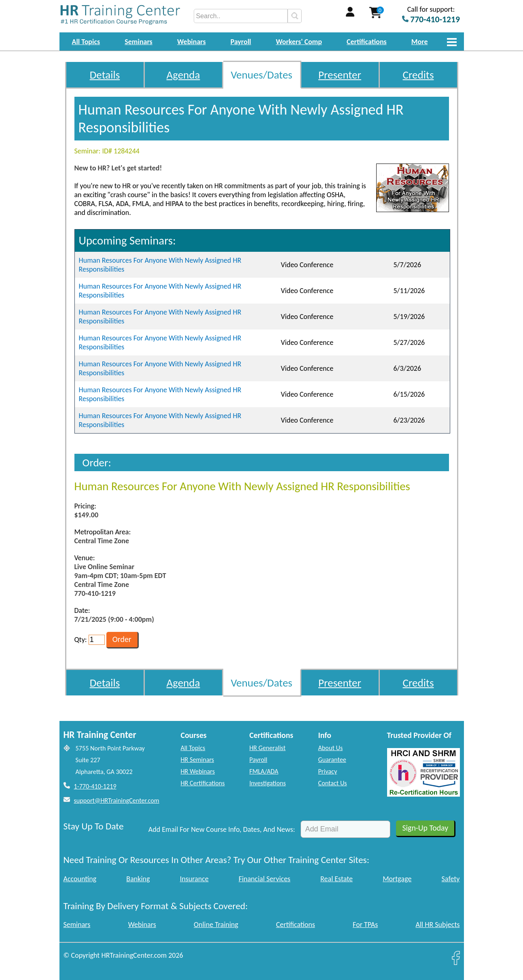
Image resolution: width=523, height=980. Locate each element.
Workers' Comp (299, 42)
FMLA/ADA (264, 771)
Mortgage (397, 879)
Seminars (139, 42)
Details (105, 75)
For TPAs (365, 925)
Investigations (268, 783)
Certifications (367, 42)
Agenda (183, 75)
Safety (451, 879)
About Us (331, 748)
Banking (138, 879)
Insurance (194, 879)
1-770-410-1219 (95, 786)
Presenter (340, 75)
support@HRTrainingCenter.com (117, 800)
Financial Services (265, 879)
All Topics (86, 42)
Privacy (328, 771)
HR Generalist (268, 748)
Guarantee (332, 760)
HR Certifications (203, 783)
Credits (418, 75)
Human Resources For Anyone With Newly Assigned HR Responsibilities (160, 265)
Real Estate (337, 879)
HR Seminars (198, 760)
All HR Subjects (438, 925)
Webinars (192, 42)
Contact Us (333, 783)
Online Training (216, 925)
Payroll (241, 42)
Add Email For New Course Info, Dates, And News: (222, 829)
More (420, 42)
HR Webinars (198, 771)
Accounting (80, 879)
